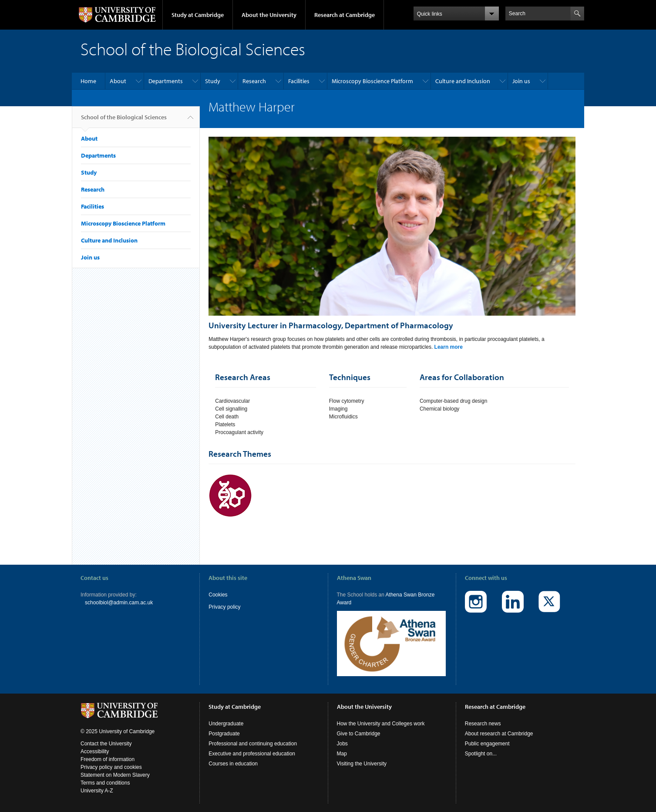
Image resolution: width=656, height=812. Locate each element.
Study (213, 81)
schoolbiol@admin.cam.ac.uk (119, 603)
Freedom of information (108, 759)
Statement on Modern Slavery (115, 775)
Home (88, 81)
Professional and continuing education (253, 744)
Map (342, 754)
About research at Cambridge (499, 734)
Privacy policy (224, 607)
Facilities (299, 81)
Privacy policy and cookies (111, 767)
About (118, 81)
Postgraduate (224, 734)
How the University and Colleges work (381, 724)
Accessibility (95, 751)
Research (254, 81)
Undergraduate (226, 724)
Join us (521, 81)
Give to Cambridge (359, 734)
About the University (269, 15)
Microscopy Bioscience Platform (372, 81)
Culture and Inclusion (463, 81)
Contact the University (106, 744)
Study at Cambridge (198, 15)
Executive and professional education (252, 754)
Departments (166, 81)
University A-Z (97, 791)
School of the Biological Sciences (124, 121)
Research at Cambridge (345, 15)
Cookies (218, 595)
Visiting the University (362, 764)
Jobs (342, 744)
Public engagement (487, 744)
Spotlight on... (481, 754)
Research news (483, 724)
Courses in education (233, 764)
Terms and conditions (105, 783)
